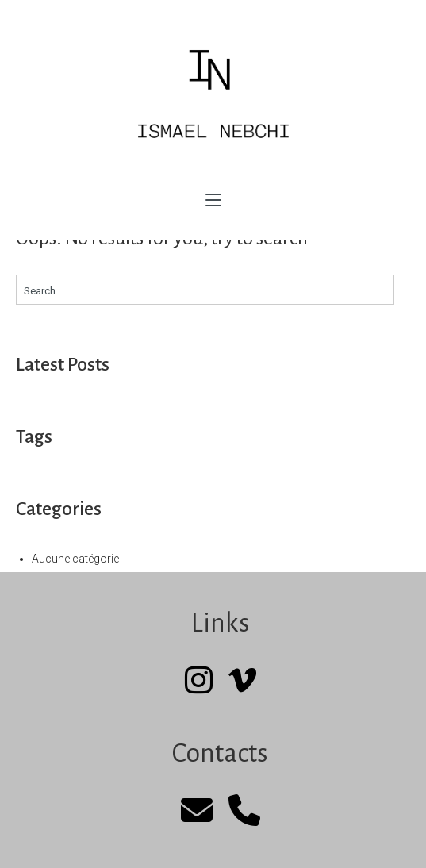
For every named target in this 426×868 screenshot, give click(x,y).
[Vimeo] (242, 681)
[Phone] (244, 811)
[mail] (197, 811)
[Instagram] (199, 681)
